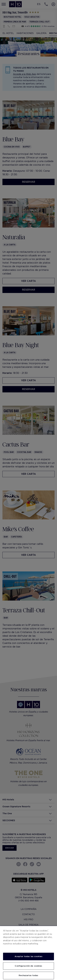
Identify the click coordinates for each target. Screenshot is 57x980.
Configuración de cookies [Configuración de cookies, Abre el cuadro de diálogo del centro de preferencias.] (28, 966)
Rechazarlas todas (28, 975)
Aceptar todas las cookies (28, 956)
